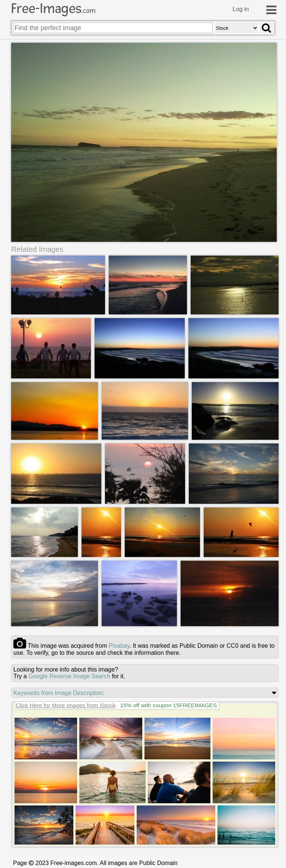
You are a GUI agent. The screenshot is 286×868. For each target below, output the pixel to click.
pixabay (119, 646)
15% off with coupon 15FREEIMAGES (168, 705)
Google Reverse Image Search (69, 676)
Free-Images (53, 9)
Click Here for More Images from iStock (66, 705)
